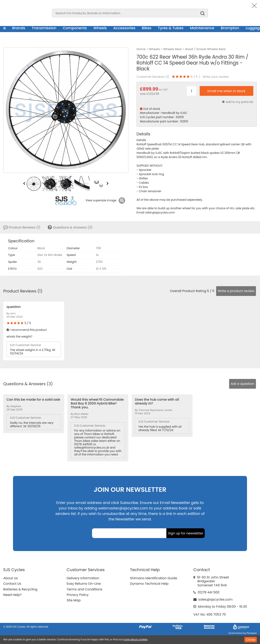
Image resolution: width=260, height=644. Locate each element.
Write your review (216, 77)
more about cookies (135, 639)
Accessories (124, 28)
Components (75, 28)
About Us (10, 578)
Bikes (147, 28)
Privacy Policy (78, 595)
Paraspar (252, 633)
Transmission (44, 28)
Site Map (74, 600)
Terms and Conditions (84, 589)
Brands (19, 28)
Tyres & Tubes (171, 28)
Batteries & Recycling (20, 589)
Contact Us (12, 584)
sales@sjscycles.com (215, 599)
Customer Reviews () (153, 77)
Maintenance (202, 28)
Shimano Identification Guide (154, 578)
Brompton (230, 28)
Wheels (100, 28)
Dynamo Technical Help (149, 584)
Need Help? (12, 595)
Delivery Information (83, 578)
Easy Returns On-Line (84, 584)
